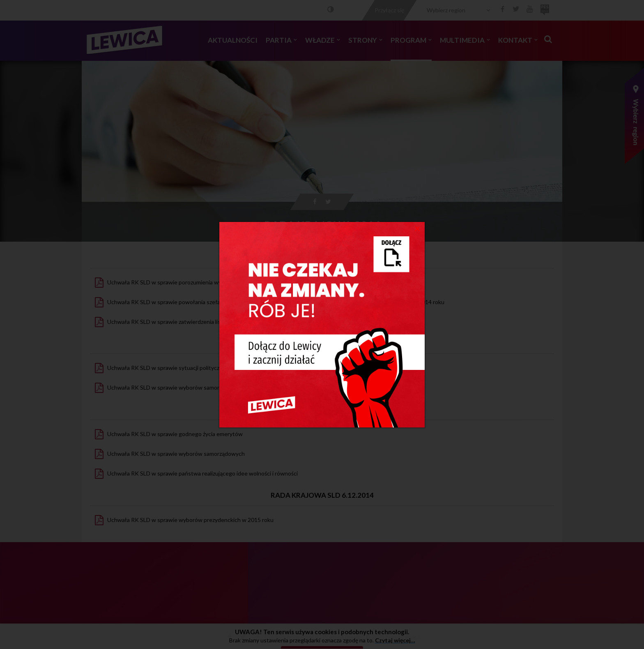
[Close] (417, 228)
